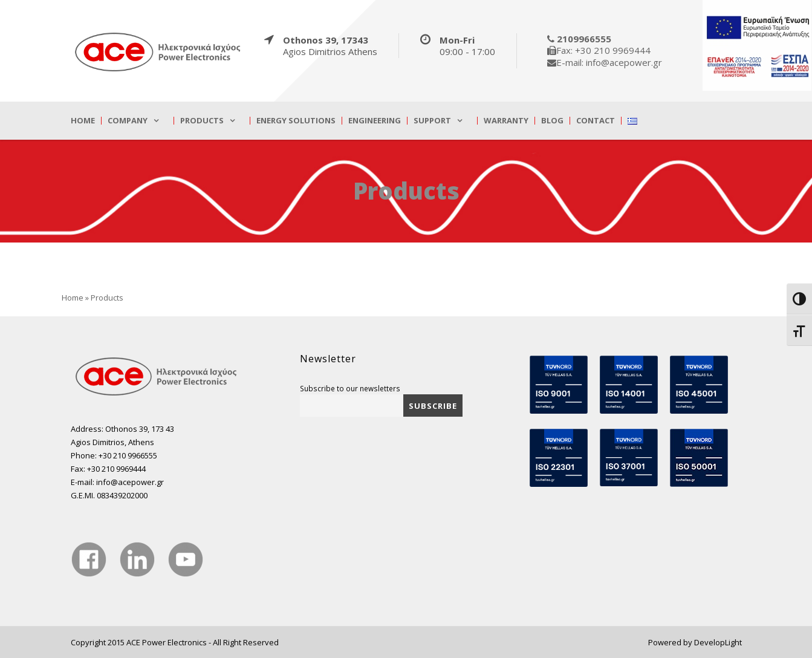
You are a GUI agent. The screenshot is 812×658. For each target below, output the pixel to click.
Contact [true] (596, 121)
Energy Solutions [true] (296, 121)
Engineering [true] (375, 121)
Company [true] (128, 121)
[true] (158, 51)
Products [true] (202, 121)
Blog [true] (552, 121)
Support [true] (432, 121)
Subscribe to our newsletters (350, 388)
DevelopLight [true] (718, 642)
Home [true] (83, 121)
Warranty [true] (506, 121)
